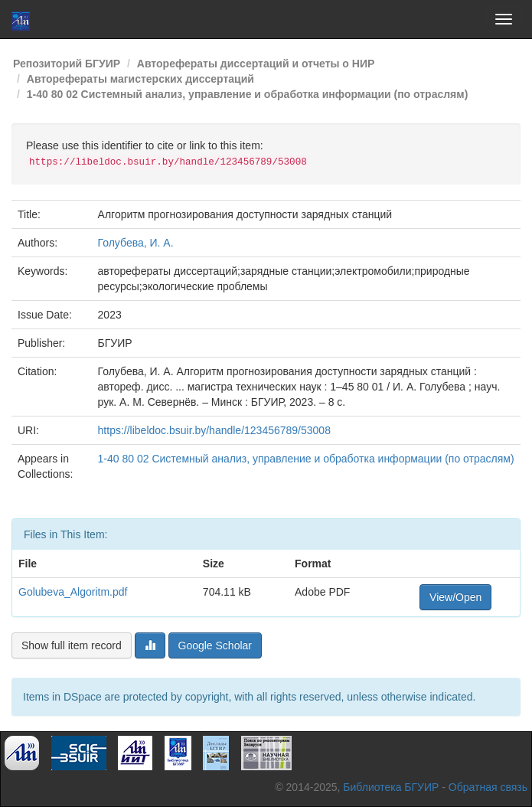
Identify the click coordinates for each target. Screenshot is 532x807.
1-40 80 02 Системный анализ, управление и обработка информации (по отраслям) (248, 94)
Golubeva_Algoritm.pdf (73, 592)
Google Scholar (215, 645)
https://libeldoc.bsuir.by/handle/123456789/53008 (214, 430)
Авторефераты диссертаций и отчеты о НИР (256, 64)
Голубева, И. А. (136, 243)
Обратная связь (488, 787)
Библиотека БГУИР (391, 787)
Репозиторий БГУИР (67, 64)
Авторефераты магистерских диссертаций (140, 79)
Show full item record (72, 645)
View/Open (455, 597)
